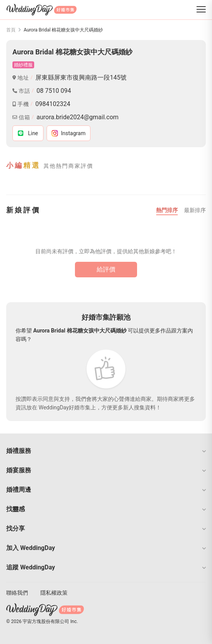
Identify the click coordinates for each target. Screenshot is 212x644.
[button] (106, 451)
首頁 (11, 30)
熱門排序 (167, 210)
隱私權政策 (54, 593)
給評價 (106, 269)
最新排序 (195, 210)
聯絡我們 (17, 593)
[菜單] (201, 10)
